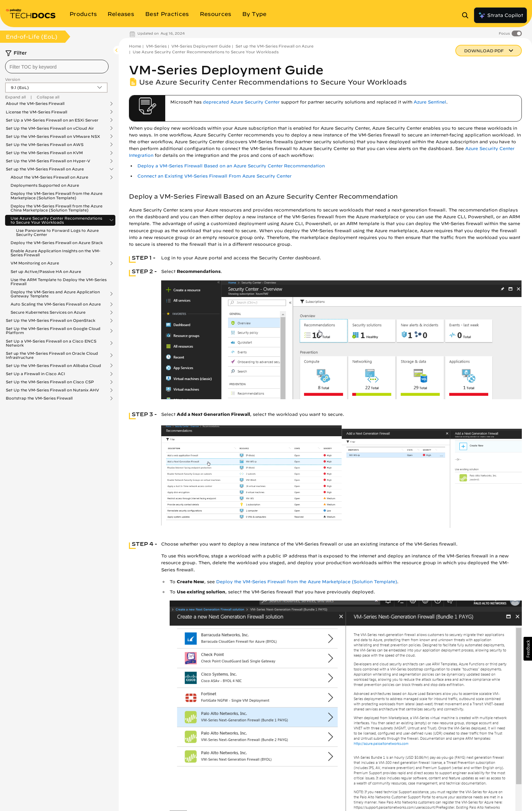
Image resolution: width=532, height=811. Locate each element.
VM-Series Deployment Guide (201, 46)
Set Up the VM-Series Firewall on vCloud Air (50, 128)
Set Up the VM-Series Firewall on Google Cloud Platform (53, 331)
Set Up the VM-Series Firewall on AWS (45, 145)
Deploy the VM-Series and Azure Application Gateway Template (55, 294)
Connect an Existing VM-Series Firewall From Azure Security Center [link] (214, 176)
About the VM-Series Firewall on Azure (49, 177)
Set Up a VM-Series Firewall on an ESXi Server (52, 120)
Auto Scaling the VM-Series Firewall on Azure (56, 304)
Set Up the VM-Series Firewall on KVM (44, 153)
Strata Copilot (500, 15)
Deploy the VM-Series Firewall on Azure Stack (57, 243)
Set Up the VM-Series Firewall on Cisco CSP (50, 382)
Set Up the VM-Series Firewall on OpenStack (51, 320)
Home (135, 46)
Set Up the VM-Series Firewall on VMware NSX (53, 136)
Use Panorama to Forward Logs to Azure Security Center (57, 232)
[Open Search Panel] (467, 15)
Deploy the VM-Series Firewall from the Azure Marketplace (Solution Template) (56, 195)
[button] (528, 649)
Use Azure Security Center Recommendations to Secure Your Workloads (56, 220)
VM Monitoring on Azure (35, 263)
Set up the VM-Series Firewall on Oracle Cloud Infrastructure (52, 355)
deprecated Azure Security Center (241, 102)
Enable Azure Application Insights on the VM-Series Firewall (55, 253)
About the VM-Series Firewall (35, 104)
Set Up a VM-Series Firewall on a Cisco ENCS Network (51, 343)
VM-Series (156, 46)
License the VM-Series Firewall (36, 112)
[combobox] (57, 67)
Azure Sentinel (430, 102)
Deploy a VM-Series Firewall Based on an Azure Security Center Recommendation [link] (231, 166)
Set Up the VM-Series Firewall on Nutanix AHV (52, 390)
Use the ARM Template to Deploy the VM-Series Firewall (59, 282)
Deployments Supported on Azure (45, 185)
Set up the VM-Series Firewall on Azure (45, 169)
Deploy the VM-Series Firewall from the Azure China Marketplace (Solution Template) (56, 208)
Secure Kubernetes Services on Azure (48, 312)
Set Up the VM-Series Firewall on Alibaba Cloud (53, 366)
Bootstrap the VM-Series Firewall (39, 398)
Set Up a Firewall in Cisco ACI (35, 374)
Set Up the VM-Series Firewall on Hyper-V (48, 161)
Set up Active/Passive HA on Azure (46, 271)
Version (13, 79)
